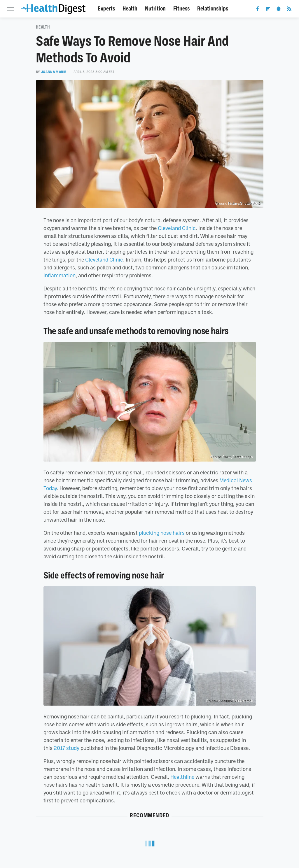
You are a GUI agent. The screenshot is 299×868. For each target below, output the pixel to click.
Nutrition (155, 9)
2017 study (67, 748)
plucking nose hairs (162, 533)
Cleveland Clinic (177, 228)
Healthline (182, 777)
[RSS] (289, 10)
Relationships (213, 9)
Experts (106, 9)
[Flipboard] (268, 10)
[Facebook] (258, 10)
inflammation (60, 275)
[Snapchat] (279, 10)
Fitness (181, 9)
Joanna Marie (54, 72)
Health (130, 9)
